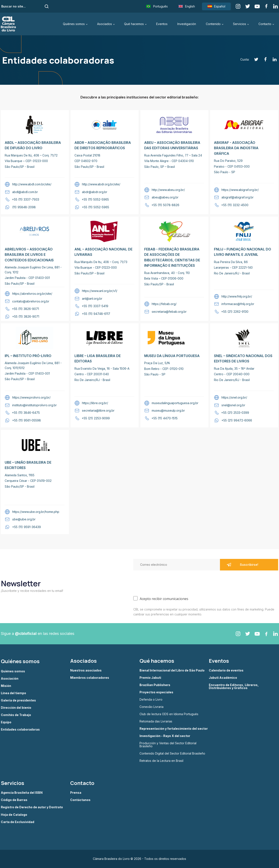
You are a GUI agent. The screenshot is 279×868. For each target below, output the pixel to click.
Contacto (265, 24)
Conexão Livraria (151, 707)
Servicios (240, 24)
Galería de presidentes (18, 700)
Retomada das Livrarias (156, 721)
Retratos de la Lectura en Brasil (161, 761)
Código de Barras (14, 800)
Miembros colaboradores (90, 678)
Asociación (10, 679)
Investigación (187, 24)
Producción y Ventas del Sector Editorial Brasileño (168, 745)
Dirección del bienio (16, 708)
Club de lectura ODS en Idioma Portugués (169, 714)
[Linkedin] (272, 59)
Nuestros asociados (86, 670)
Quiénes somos (74, 24)
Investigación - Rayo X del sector (165, 736)
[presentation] (166, 582)
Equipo (6, 722)
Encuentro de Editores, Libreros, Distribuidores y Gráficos (234, 686)
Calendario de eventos (226, 670)
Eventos (162, 24)
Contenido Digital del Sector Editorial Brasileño (172, 753)
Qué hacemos (134, 24)
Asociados (105, 24)
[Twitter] (254, 59)
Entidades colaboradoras (20, 730)
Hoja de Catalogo (14, 815)
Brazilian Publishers (155, 685)
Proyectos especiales (156, 692)
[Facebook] (263, 59)
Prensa (76, 793)
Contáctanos (80, 800)
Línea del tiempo (13, 693)
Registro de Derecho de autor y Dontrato (32, 807)
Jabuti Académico (223, 678)
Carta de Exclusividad (18, 822)
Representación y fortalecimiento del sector (174, 729)
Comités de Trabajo (16, 715)
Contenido (213, 24)
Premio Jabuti (150, 678)
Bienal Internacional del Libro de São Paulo (172, 670)
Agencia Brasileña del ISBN (22, 793)
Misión (6, 686)
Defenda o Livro (151, 700)
